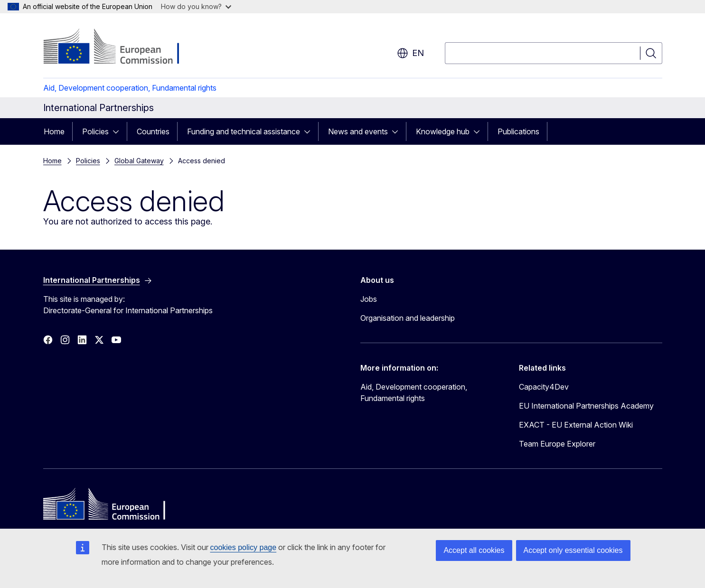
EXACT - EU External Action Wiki (576, 425)
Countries (153, 131)
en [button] (410, 53)
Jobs (369, 299)
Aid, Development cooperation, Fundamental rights (130, 88)
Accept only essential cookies (573, 550)
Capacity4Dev (544, 387)
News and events (358, 131)
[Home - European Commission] (120, 47)
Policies (95, 131)
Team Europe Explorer (557, 444)
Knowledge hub (443, 131)
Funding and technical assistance (244, 131)
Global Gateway (139, 161)
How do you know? (196, 6)
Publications (518, 131)
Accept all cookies (474, 550)
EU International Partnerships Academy (586, 406)
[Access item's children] (119, 131)
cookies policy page (244, 547)
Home (54, 131)
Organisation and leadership (408, 318)
